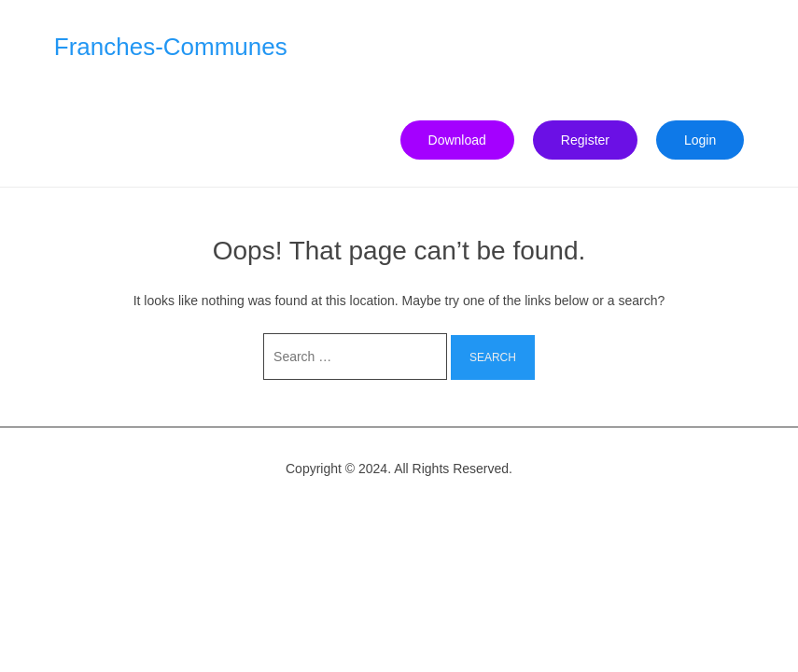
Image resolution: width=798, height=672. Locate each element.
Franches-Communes (171, 47)
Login (700, 140)
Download (457, 140)
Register (585, 140)
